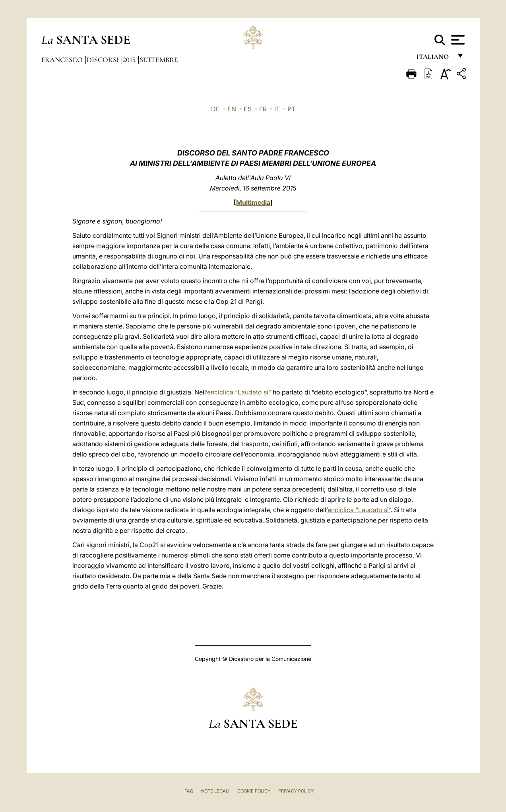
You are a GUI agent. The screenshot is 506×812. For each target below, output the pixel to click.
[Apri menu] (457, 40)
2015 (130, 60)
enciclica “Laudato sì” (239, 392)
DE (215, 109)
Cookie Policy (254, 791)
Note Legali (215, 791)
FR (263, 109)
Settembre (159, 60)
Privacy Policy (296, 791)
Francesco (63, 60)
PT (291, 109)
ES (248, 109)
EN (232, 109)
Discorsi (104, 60)
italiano (434, 59)
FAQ (189, 791)
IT (277, 109)
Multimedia (253, 202)
